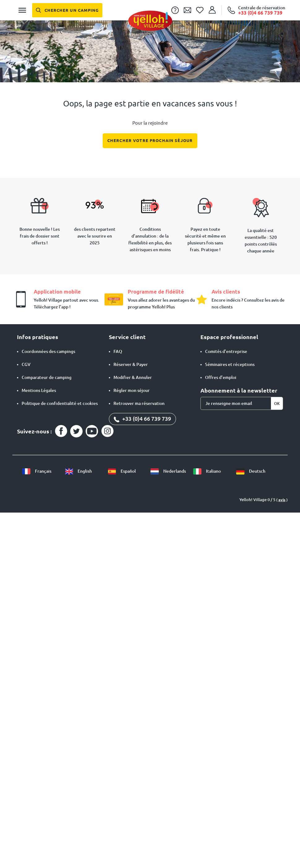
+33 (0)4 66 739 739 (142, 419)
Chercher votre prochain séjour (150, 140)
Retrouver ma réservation (139, 403)
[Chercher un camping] (67, 10)
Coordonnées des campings (48, 351)
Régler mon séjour (132, 390)
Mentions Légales (39, 390)
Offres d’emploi (221, 377)
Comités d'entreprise (226, 351)
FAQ (118, 351)
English (78, 471)
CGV (26, 364)
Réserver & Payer (131, 364)
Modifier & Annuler (133, 377)
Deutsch (251, 471)
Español (122, 471)
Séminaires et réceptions (230, 364)
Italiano (207, 471)
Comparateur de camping (47, 377)
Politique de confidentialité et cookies (60, 403)
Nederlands (168, 471)
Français (36, 471)
